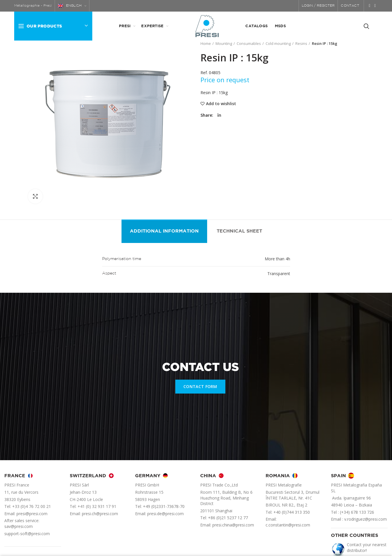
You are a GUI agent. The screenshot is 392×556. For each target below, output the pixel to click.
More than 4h (277, 259)
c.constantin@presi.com (288, 525)
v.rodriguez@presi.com (366, 519)
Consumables (249, 43)
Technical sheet (239, 231)
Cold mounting (278, 43)
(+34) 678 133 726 (357, 512)
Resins (301, 43)
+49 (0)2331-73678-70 (164, 506)
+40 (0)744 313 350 (292, 512)
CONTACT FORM (200, 386)
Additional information (164, 231)
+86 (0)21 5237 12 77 (228, 518)
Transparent (279, 274)
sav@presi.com (19, 526)
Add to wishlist (221, 104)
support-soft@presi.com (27, 534)
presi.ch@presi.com (100, 514)
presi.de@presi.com (165, 514)
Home (206, 43)
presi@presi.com (32, 514)
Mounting (224, 43)
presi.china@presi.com (233, 525)
